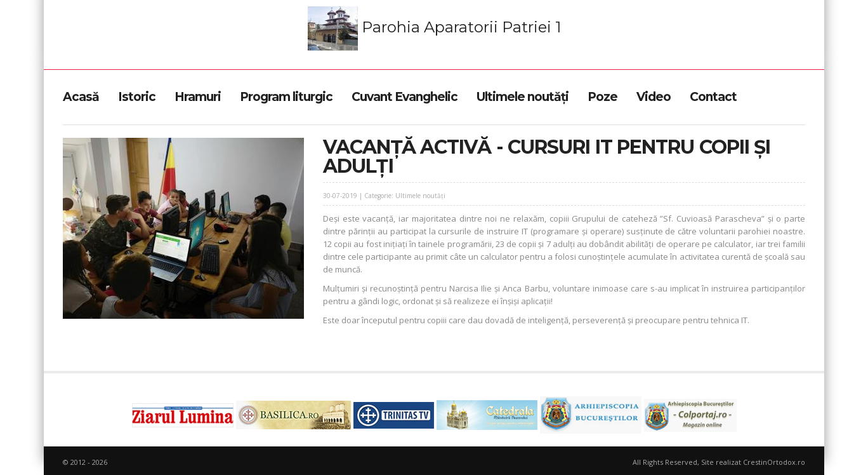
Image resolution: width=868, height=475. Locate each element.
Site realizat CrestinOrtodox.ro (753, 462)
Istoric (137, 97)
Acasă (81, 97)
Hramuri (198, 97)
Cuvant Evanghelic (404, 97)
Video (654, 97)
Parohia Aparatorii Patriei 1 (434, 29)
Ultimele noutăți (523, 97)
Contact (713, 97)
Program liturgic (286, 97)
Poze (602, 97)
